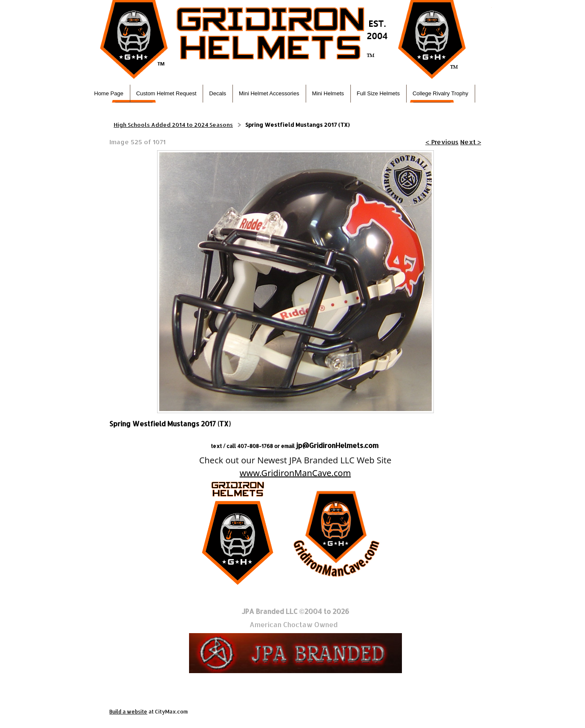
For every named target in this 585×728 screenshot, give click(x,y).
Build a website (128, 712)
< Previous (442, 142)
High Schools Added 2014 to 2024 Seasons (173, 125)
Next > (471, 142)
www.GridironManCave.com (295, 473)
